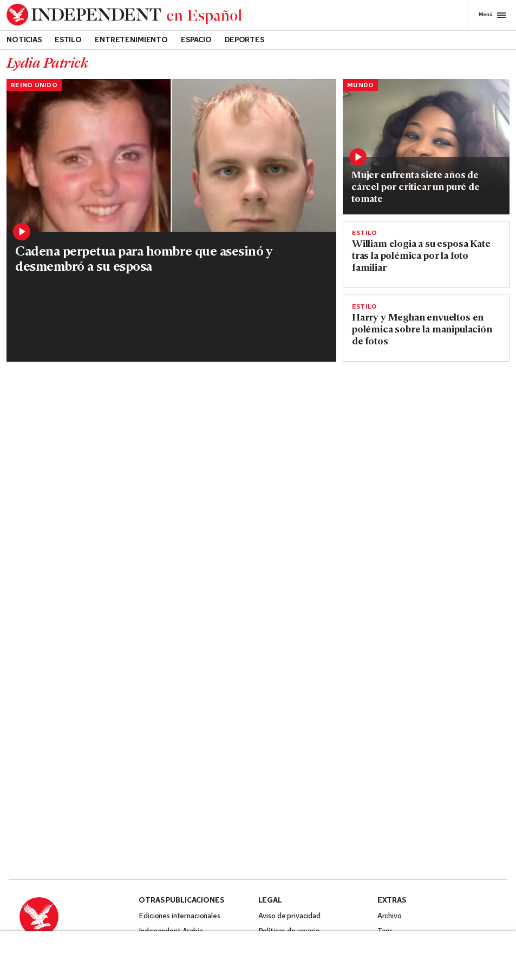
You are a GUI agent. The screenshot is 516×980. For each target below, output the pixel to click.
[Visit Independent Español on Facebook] (28, 822)
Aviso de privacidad (289, 754)
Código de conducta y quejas (305, 784)
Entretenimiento (131, 40)
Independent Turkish (172, 784)
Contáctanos (40, 797)
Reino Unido (34, 86)
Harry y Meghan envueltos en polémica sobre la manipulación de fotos (422, 330)
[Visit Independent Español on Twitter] (54, 822)
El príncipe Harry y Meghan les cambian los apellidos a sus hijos (179, 483)
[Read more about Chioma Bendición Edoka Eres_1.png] (426, 135)
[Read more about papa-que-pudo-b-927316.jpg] (180, 560)
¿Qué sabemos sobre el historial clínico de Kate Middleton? (62, 477)
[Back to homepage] (124, 15)
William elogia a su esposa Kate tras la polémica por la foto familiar (421, 256)
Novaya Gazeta (164, 845)
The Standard (161, 830)
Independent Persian (172, 799)
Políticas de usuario (289, 769)
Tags (385, 769)
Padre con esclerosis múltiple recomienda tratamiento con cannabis (176, 644)
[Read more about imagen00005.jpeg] (62, 560)
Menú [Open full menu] (492, 15)
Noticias (24, 40)
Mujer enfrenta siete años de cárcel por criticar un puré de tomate (416, 188)
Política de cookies (289, 799)
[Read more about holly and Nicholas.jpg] (171, 189)
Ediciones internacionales (179, 754)
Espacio (196, 40)
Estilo (68, 40)
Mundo (360, 86)
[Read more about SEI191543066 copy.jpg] (180, 406)
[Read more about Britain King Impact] (62, 406)
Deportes (244, 40)
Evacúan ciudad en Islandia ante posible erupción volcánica (61, 632)
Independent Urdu (168, 815)
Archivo (390, 754)
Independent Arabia (171, 769)
